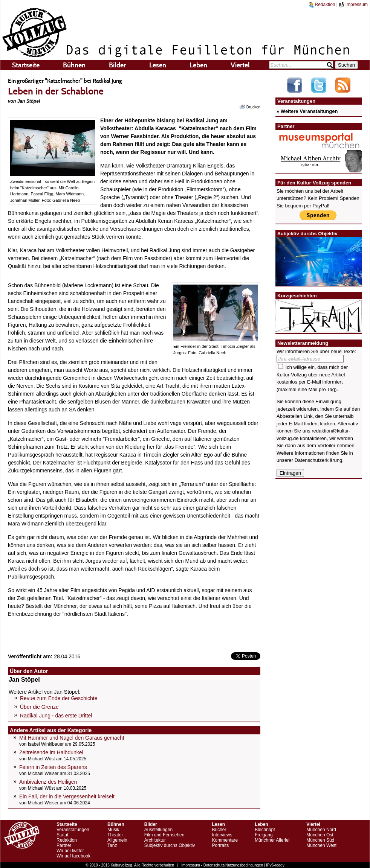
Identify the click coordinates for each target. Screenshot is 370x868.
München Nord (321, 830)
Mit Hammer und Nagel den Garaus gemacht (72, 738)
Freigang (264, 835)
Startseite (26, 65)
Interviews (222, 835)
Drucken (250, 107)
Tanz (112, 845)
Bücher (219, 830)
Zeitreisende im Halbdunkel (51, 752)
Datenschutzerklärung (318, 460)
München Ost (320, 835)
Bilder (117, 65)
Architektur (155, 840)
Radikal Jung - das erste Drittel (56, 716)
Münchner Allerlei (272, 840)
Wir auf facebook (73, 856)
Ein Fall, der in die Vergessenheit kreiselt (67, 796)
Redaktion (322, 5)
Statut (62, 835)
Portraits (220, 845)
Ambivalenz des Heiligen (48, 782)
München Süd (320, 840)
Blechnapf (265, 830)
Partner (64, 845)
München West (321, 845)
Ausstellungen (158, 830)
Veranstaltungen (73, 830)
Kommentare (225, 840)
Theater (115, 835)
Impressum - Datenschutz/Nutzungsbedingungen (222, 865)
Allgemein (117, 840)
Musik (113, 830)
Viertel (240, 65)
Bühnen (74, 65)
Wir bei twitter (70, 851)
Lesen (158, 65)
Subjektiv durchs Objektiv (170, 845)
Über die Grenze (39, 707)
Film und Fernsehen (164, 835)
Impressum (353, 5)
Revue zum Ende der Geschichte (59, 698)
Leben (198, 65)
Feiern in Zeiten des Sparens (53, 767)
